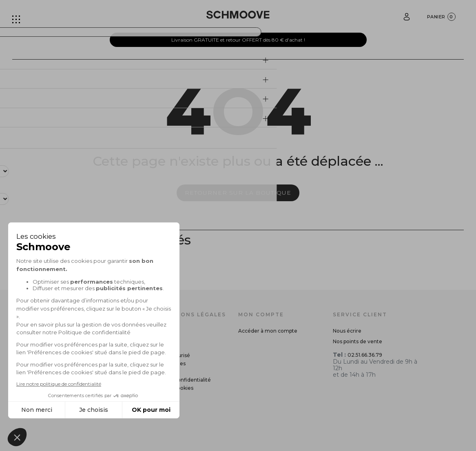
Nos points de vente (358, 341)
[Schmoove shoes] (238, 15)
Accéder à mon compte (268, 331)
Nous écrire (347, 331)
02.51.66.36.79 (365, 355)
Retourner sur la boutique (238, 193)
